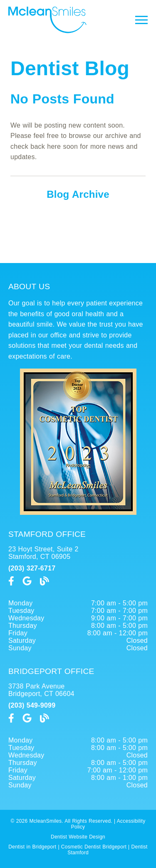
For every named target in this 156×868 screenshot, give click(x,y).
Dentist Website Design (78, 837)
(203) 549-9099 (32, 705)
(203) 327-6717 (32, 568)
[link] (47, 31)
